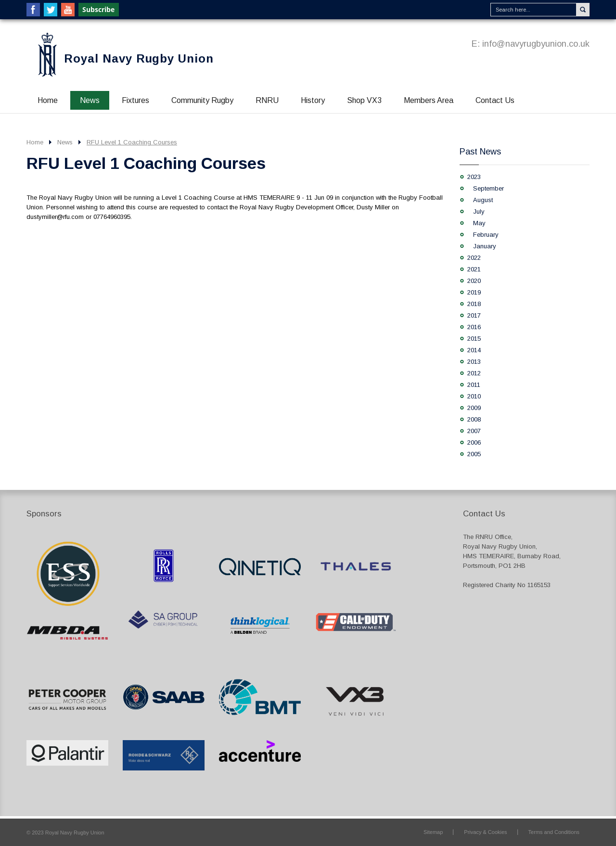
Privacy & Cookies (485, 832)
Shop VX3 (364, 100)
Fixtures (135, 100)
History (313, 100)
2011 (474, 385)
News (90, 100)
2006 (474, 442)
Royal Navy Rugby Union (139, 58)
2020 (474, 281)
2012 (474, 373)
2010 (474, 396)
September (488, 188)
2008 (474, 419)
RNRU (267, 100)
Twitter (51, 10)
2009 (474, 408)
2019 (474, 292)
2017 (474, 315)
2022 (474, 258)
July (479, 211)
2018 (474, 304)
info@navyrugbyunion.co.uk (536, 44)
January (485, 246)
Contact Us (495, 100)
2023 (474, 177)
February (486, 235)
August (483, 200)
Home (48, 100)
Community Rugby (202, 100)
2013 (474, 362)
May (479, 223)
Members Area (429, 100)
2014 (474, 350)
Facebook (33, 10)
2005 (474, 454)
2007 (474, 431)
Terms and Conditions (554, 832)
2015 (474, 339)
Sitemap (433, 832)
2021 (474, 269)
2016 (474, 327)
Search (583, 10)
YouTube (68, 10)
